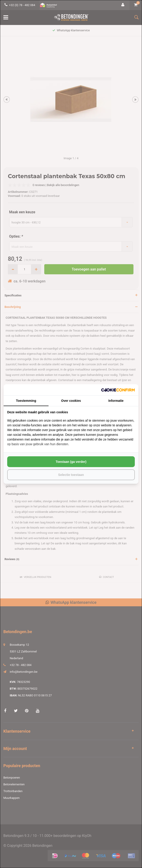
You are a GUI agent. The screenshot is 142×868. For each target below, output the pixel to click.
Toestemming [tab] (26, 401)
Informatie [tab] (116, 401)
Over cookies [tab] (71, 401)
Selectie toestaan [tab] (71, 475)
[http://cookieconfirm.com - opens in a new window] (118, 390)
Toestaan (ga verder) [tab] (71, 462)
